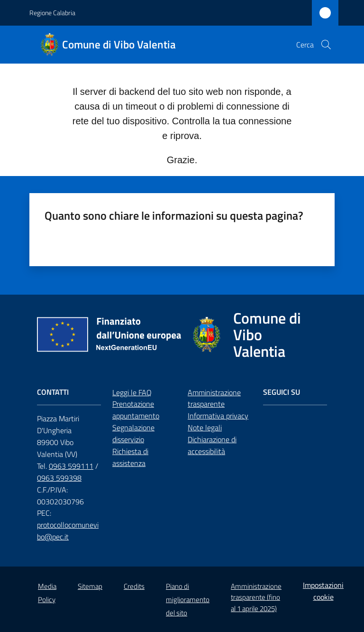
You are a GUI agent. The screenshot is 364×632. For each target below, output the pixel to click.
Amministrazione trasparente (214, 398)
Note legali (205, 428)
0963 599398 (59, 478)
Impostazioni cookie (323, 591)
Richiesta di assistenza (130, 457)
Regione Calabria (52, 13)
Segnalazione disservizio (133, 433)
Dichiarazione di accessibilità (212, 445)
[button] (326, 45)
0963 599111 (71, 466)
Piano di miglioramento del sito (188, 599)
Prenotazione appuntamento (136, 410)
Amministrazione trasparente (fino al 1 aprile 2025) (256, 597)
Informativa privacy (218, 416)
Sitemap (90, 586)
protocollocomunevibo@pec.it (68, 531)
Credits (134, 586)
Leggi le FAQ (132, 392)
